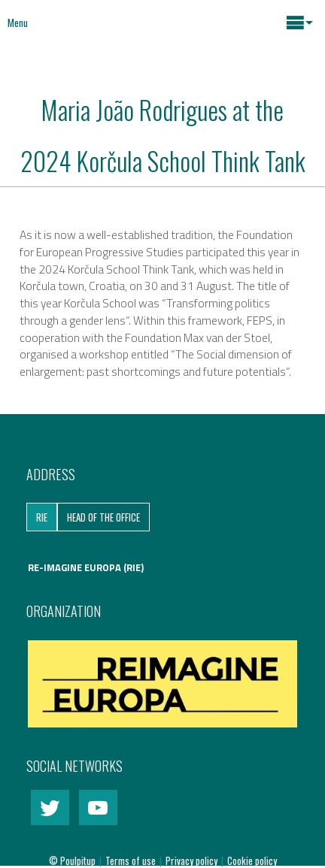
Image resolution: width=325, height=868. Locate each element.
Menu (18, 23)
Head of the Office (103, 517)
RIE (42, 517)
